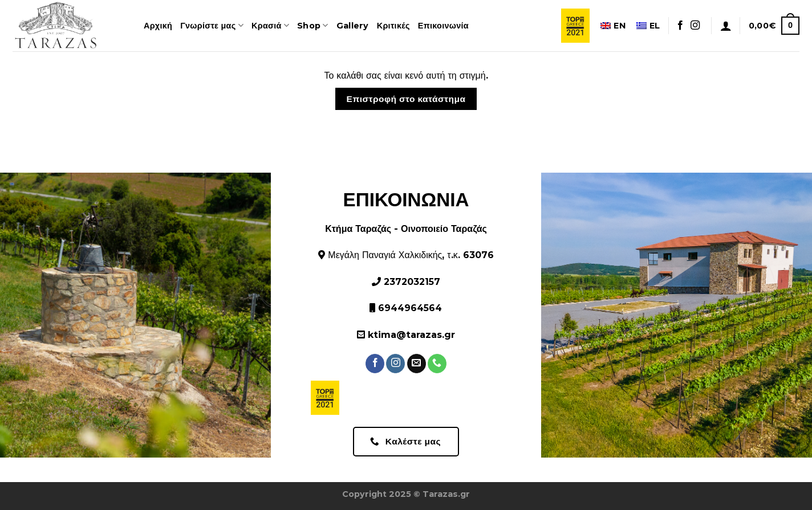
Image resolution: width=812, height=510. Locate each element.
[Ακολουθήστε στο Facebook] (680, 26)
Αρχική (158, 26)
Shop (313, 25)
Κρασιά (270, 25)
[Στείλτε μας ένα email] (417, 364)
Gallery (353, 26)
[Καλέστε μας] (437, 364)
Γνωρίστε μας (212, 25)
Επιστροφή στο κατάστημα (406, 99)
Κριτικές (393, 26)
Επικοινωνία (443, 26)
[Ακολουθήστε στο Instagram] (695, 26)
